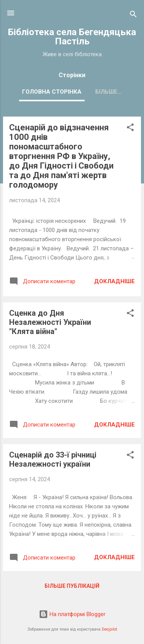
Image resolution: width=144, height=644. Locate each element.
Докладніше (114, 281)
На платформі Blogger (72, 614)
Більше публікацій (72, 586)
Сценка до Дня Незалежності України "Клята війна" (50, 322)
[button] (130, 129)
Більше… (109, 92)
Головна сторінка (52, 92)
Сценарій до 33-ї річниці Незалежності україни (53, 459)
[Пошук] (133, 15)
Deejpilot (109, 629)
